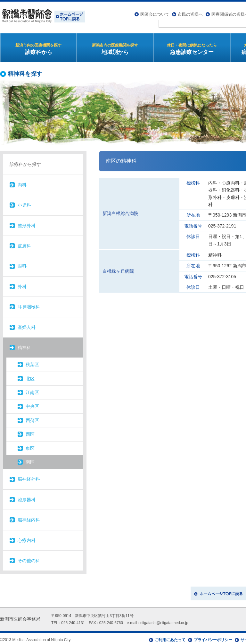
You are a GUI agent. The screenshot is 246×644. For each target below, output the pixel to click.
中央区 (32, 404)
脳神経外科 (29, 477)
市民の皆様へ (190, 11)
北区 (30, 376)
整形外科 (27, 223)
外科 (22, 284)
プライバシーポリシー (213, 637)
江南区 (32, 390)
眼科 (22, 263)
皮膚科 (24, 243)
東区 (30, 445)
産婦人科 (27, 324)
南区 (30, 459)
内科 (22, 182)
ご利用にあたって (170, 637)
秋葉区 (32, 362)
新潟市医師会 (43, 16)
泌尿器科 (27, 497)
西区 (30, 431)
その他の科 (29, 558)
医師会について (155, 11)
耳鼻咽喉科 (29, 304)
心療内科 (27, 537)
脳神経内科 (29, 517)
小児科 (24, 202)
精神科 (24, 345)
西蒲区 (32, 417)
